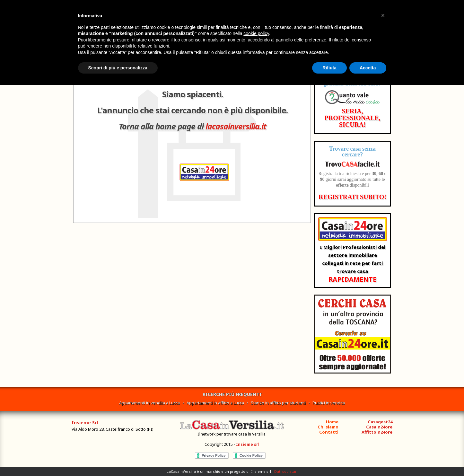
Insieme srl (248, 444)
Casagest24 (380, 422)
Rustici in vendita (329, 403)
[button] (383, 15)
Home (332, 422)
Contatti (329, 432)
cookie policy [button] (256, 33)
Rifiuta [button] (329, 68)
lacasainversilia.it (236, 126)
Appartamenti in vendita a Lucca (149, 403)
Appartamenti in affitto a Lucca (215, 403)
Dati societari (286, 471)
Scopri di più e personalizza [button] (118, 68)
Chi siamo (328, 427)
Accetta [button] (368, 68)
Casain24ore (379, 427)
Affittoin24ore (377, 432)
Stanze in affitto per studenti (278, 403)
